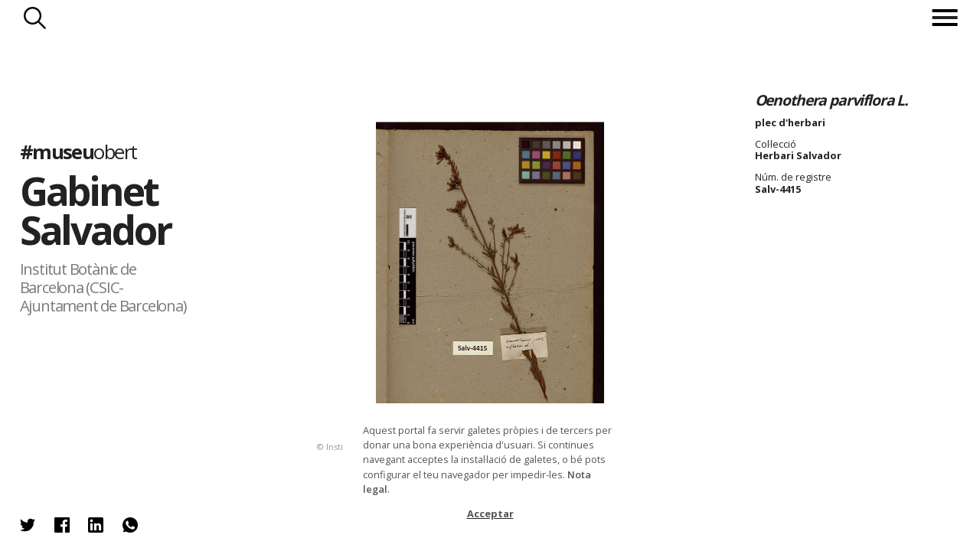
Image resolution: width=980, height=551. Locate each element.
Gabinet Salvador (95, 210)
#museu (78, 152)
